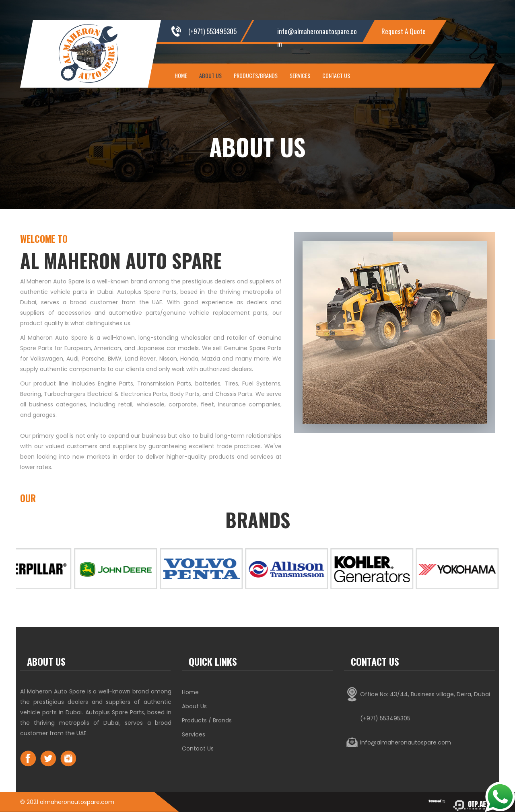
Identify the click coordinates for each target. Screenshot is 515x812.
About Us (210, 75)
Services (300, 75)
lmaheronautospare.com (79, 802)
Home (181, 75)
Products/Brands (256, 75)
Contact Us (336, 75)
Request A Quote (404, 31)
